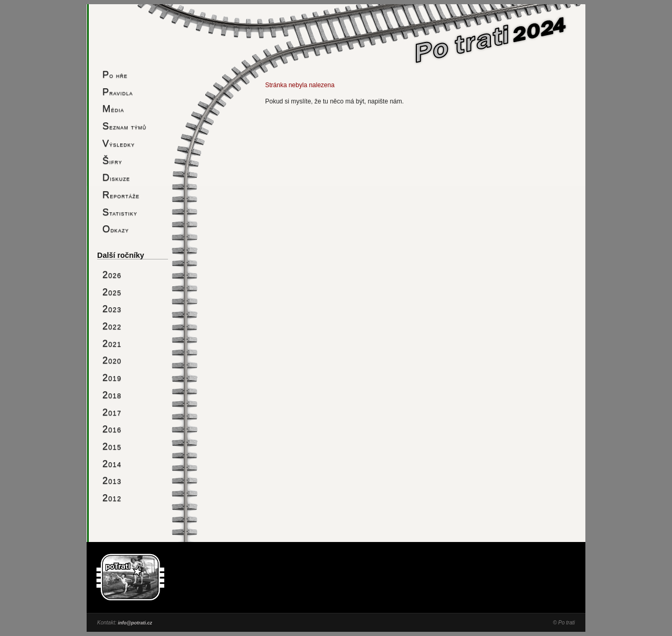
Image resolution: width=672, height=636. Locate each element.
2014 (112, 463)
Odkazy (115, 229)
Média (113, 108)
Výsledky (119, 143)
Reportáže (121, 195)
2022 (112, 326)
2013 (112, 480)
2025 (112, 292)
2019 (112, 377)
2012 (112, 498)
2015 (112, 446)
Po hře (115, 74)
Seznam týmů (124, 126)
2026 (112, 274)
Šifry (112, 160)
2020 (112, 360)
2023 (112, 309)
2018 (112, 395)
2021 (112, 343)
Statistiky (120, 212)
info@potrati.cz (135, 623)
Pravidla (118, 92)
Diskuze (116, 177)
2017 (112, 412)
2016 (112, 429)
